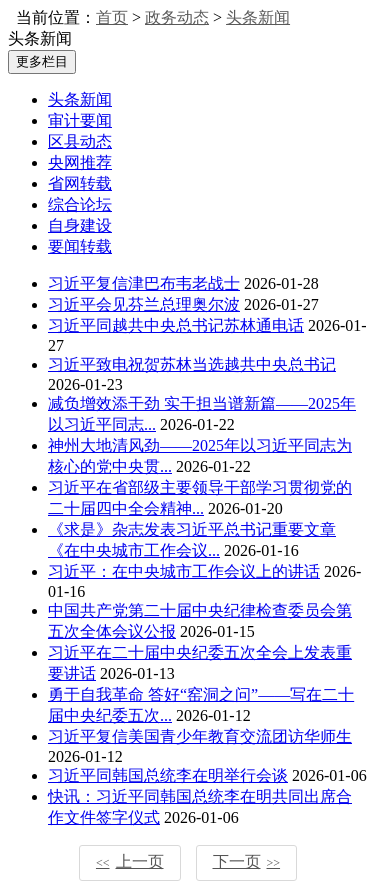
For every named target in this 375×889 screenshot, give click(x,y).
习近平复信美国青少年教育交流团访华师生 (200, 736)
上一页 (130, 861)
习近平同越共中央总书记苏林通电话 (176, 325)
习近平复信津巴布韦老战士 (144, 283)
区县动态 (80, 141)
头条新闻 (258, 17)
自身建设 (80, 225)
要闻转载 (80, 246)
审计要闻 (80, 120)
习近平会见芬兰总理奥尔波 (144, 304)
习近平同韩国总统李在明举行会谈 (168, 775)
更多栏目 (42, 61)
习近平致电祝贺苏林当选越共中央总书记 (192, 364)
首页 (112, 17)
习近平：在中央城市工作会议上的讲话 (184, 571)
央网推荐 (80, 162)
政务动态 (177, 17)
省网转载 (80, 183)
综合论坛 (80, 204)
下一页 (247, 861)
